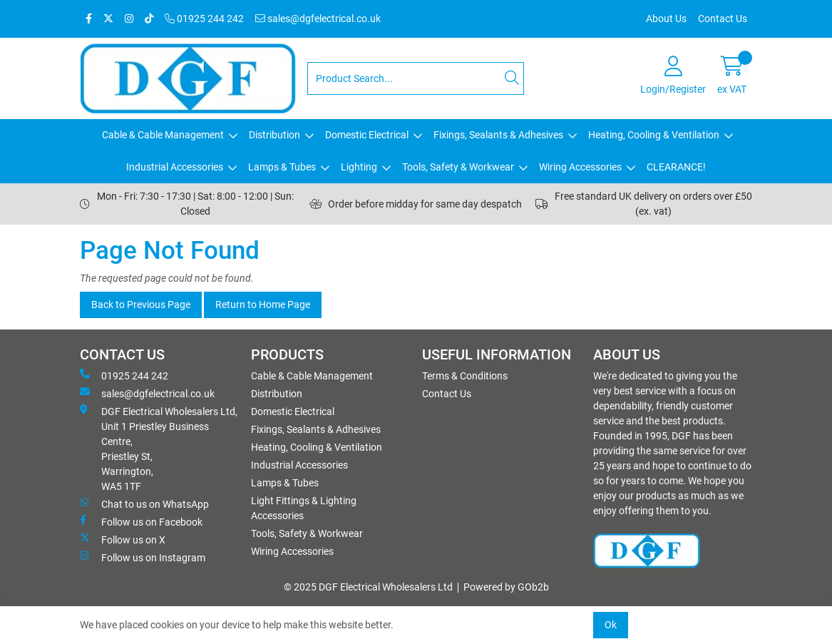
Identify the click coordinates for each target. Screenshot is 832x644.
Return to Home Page (263, 305)
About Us (666, 19)
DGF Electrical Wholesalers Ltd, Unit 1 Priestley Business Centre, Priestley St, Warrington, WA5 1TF (159, 448)
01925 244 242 (204, 19)
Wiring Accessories (580, 167)
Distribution (274, 135)
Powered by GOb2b (506, 587)
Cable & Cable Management (163, 135)
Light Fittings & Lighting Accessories (304, 508)
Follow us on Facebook (141, 521)
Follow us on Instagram (143, 557)
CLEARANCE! (676, 167)
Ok (611, 625)
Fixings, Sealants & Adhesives (498, 135)
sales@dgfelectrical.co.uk (318, 19)
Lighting (359, 167)
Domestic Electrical (367, 135)
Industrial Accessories (175, 167)
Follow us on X (123, 539)
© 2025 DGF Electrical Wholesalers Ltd (368, 587)
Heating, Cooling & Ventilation (654, 135)
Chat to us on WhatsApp (144, 504)
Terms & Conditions (465, 376)
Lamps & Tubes (282, 167)
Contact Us (723, 19)
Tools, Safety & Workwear (458, 167)
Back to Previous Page (141, 305)
